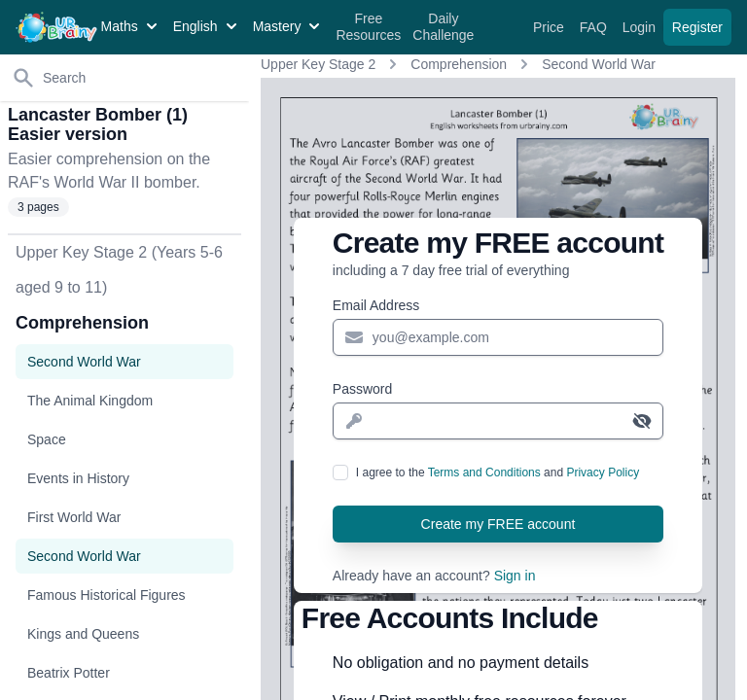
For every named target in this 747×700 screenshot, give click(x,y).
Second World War (599, 64)
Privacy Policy (603, 472)
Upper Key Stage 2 (318, 64)
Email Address (376, 305)
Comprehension (459, 64)
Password (362, 389)
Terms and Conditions (484, 472)
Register (697, 27)
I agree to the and (498, 472)
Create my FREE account (498, 524)
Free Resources (368, 27)
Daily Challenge (443, 27)
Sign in (515, 576)
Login (641, 27)
